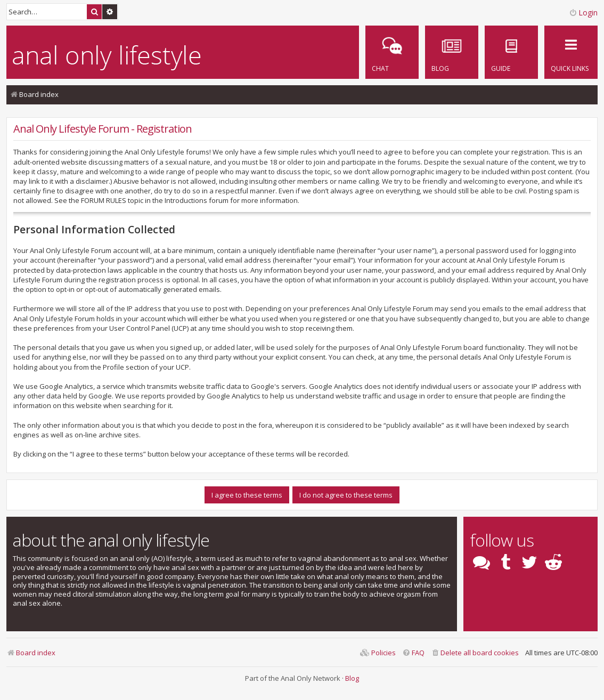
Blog (352, 678)
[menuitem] (511, 52)
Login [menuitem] (583, 13)
